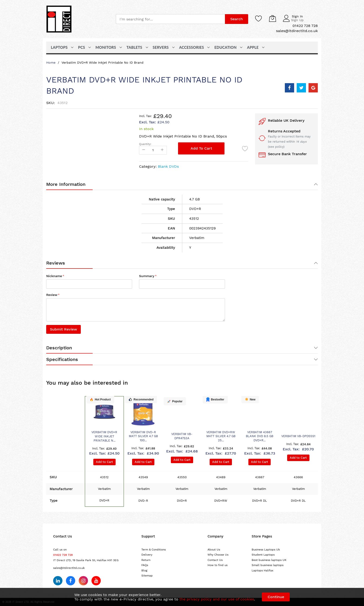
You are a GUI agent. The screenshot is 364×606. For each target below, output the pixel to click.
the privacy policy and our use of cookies (217, 599)
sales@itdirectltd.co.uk (69, 568)
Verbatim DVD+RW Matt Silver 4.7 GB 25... (221, 436)
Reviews (56, 263)
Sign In (297, 16)
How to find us (218, 565)
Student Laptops (263, 555)
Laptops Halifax (262, 570)
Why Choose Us (218, 555)
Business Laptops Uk (266, 550)
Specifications (62, 359)
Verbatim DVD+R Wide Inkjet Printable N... (104, 436)
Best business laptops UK (269, 560)
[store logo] (59, 19)
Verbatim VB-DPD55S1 (298, 436)
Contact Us (215, 560)
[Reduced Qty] (144, 150)
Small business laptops (268, 565)
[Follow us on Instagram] (83, 581)
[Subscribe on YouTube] (96, 581)
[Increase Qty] (162, 150)
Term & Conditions (154, 550)
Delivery (147, 555)
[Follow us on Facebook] (71, 581)
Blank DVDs (168, 166)
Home (51, 62)
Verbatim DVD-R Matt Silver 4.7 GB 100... (143, 436)
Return (146, 560)
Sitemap (147, 576)
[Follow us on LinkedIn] (58, 581)
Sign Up (297, 20)
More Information (66, 184)
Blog (144, 570)
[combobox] (170, 19)
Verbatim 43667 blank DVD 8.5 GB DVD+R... (260, 436)
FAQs (145, 565)
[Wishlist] (259, 18)
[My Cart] (273, 18)
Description (59, 348)
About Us (214, 550)
